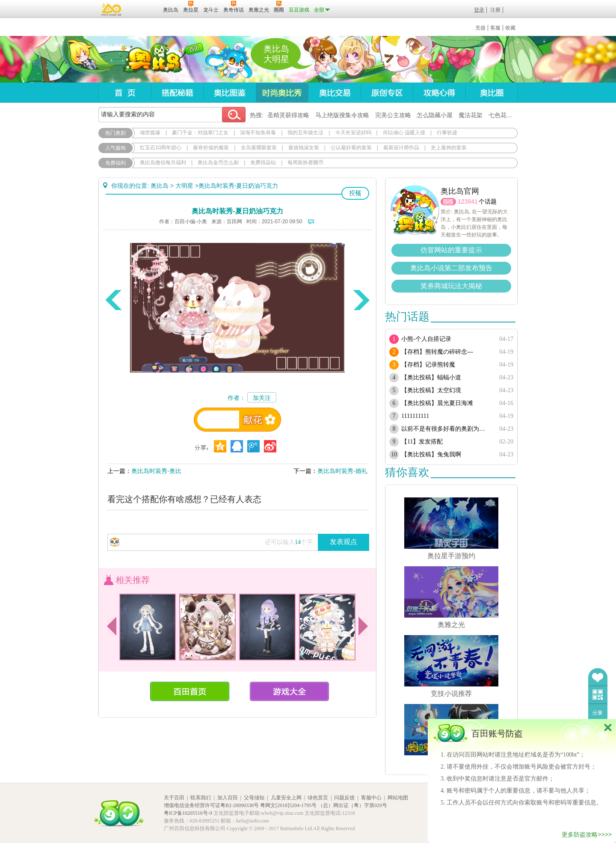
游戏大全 (289, 691)
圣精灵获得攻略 (288, 115)
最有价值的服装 (211, 148)
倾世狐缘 (150, 133)
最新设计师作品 (401, 148)
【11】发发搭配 (422, 442)
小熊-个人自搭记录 (426, 339)
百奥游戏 (112, 9)
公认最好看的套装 (351, 148)
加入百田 (228, 798)
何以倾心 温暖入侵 (404, 133)
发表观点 (344, 542)
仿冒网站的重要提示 (451, 250)
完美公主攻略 (393, 115)
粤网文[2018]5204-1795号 (288, 805)
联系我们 (201, 798)
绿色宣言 (318, 798)
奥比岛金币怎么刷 (218, 163)
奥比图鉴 (230, 93)
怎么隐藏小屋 (435, 115)
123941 (468, 201)
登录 (479, 10)
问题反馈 (344, 798)
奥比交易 (334, 93)
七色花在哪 (503, 115)
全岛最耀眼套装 (259, 148)
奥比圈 (492, 93)
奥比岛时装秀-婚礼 (342, 471)
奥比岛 (152, 59)
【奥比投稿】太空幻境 (431, 390)
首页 (125, 93)
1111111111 (415, 416)
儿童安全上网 (286, 798)
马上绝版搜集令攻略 (342, 115)
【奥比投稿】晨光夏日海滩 (437, 403)
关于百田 (174, 798)
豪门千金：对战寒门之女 (200, 133)
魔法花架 (471, 115)
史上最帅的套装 (449, 148)
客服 (495, 28)
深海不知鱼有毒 (258, 133)
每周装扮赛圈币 (305, 163)
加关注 (262, 398)
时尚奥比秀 (282, 93)
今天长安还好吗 (353, 133)
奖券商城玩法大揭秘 (451, 286)
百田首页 (190, 691)
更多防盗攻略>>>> (587, 834)
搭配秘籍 (177, 93)
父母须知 (254, 798)
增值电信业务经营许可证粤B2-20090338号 (211, 805)
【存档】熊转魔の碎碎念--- (437, 352)
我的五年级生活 (305, 133)
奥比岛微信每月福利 (163, 163)
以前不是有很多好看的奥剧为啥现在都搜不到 (446, 429)
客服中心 (371, 798)
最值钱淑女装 (304, 148)
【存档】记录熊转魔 (428, 365)
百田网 (144, 9)
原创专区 (387, 93)
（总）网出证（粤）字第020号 (352, 805)
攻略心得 (439, 93)
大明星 (184, 186)
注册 (495, 10)
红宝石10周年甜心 (161, 148)
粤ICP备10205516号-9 (188, 813)
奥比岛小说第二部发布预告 (451, 268)
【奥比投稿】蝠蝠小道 (431, 377)
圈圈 (448, 202)
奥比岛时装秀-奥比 (156, 471)
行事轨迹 (447, 133)
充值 (480, 28)
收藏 (510, 28)
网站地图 (398, 798)
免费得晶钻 (263, 163)
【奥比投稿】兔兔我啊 (431, 454)
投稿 (355, 193)
